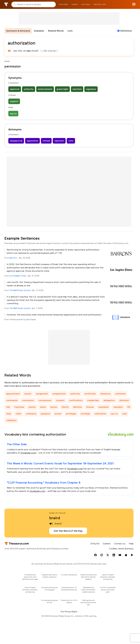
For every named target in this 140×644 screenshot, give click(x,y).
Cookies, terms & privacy (121, 549)
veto (71, 141)
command (120, 394)
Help (131, 544)
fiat (8, 407)
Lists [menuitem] (70, 31)
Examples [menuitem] (39, 31)
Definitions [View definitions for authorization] (126, 31)
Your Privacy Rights (69, 612)
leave (43, 407)
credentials (93, 400)
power (58, 414)
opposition (32, 141)
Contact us (120, 544)
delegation (109, 400)
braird (55, 518)
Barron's (13, 258)
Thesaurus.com (6, 4)
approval (15, 89)
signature (91, 89)
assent (28, 394)
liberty (65, 407)
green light (62, 89)
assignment (42, 394)
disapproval (16, 141)
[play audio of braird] (51, 524)
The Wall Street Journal (20, 290)
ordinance (31, 414)
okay (9, 414)
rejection (59, 141)
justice (32, 407)
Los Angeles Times (18, 276)
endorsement (45, 89)
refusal (46, 141)
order (18, 414)
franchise (19, 407)
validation (11, 420)
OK (129, 407)
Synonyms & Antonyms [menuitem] (18, 31)
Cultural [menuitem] (86, 4)
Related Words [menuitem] (56, 31)
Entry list (95, 544)
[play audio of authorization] (9, 51)
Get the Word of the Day (68, 531)
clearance (105, 394)
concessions (45, 400)
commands (12, 400)
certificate (90, 394)
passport (46, 414)
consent (60, 400)
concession (28, 400)
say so (13, 113)
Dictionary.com (134, 4)
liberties (77, 407)
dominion (124, 400)
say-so (114, 414)
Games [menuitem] (75, 4)
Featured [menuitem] (64, 4)
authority (29, 89)
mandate (118, 407)
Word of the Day (58, 513)
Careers (107, 544)
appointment (13, 394)
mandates (104, 407)
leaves (54, 407)
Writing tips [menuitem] (100, 4)
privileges (71, 414)
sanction (77, 89)
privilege (85, 414)
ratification (100, 414)
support (14, 101)
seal (124, 414)
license (90, 407)
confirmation (76, 400)
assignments (59, 394)
